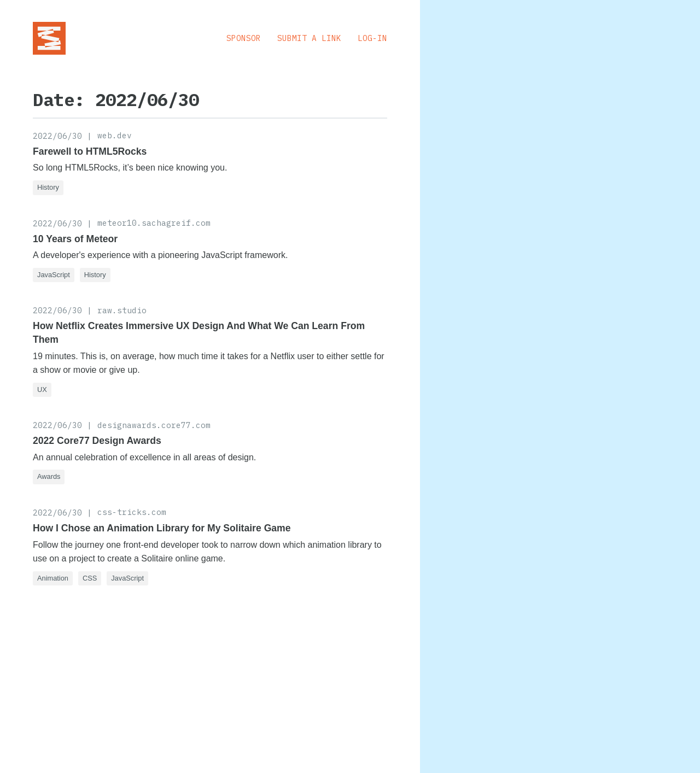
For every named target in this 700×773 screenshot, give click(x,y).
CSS (90, 578)
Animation (53, 578)
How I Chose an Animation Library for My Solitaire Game (162, 528)
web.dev (115, 135)
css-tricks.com (132, 512)
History (48, 187)
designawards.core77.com (154, 425)
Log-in (372, 38)
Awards (49, 476)
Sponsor (244, 38)
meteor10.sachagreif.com (154, 223)
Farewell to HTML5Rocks (90, 151)
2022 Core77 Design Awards (97, 441)
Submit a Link (309, 38)
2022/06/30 (57, 136)
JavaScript (54, 275)
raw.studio (122, 310)
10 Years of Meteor (75, 239)
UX (42, 390)
